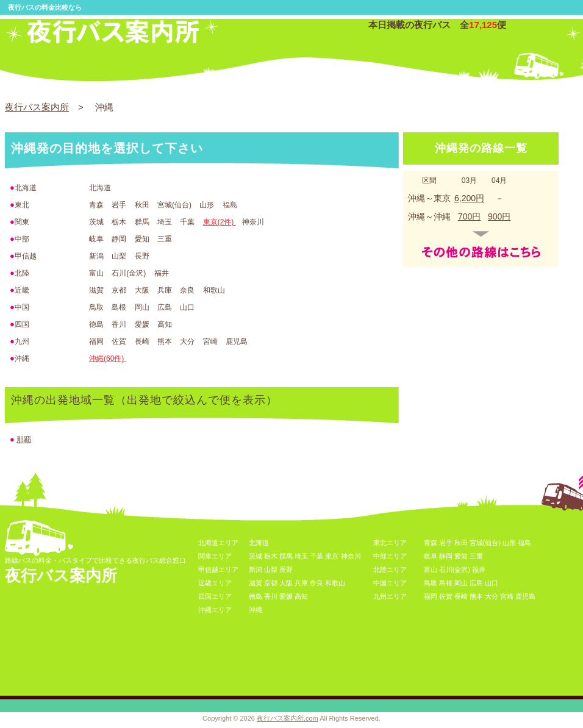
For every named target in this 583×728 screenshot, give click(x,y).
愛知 (461, 556)
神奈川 (351, 556)
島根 (446, 583)
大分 (492, 596)
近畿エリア (215, 583)
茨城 (256, 556)
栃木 (271, 556)
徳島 (256, 596)
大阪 (286, 583)
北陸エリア (390, 569)
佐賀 (446, 596)
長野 (286, 569)
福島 (524, 543)
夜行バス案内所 (37, 107)
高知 (301, 596)
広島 (476, 583)
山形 (509, 543)
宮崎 (507, 596)
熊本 (476, 596)
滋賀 (256, 583)
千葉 (317, 556)
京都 (271, 583)
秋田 (461, 543)
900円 (499, 216)
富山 (431, 569)
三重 (476, 556)
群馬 (286, 556)
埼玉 (301, 556)
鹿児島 (525, 596)
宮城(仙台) (485, 543)
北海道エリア (218, 543)
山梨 (271, 569)
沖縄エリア (215, 610)
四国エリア (215, 596)
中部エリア (390, 556)
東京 (332, 556)
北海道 (259, 543)
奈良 (317, 583)
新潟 (256, 569)
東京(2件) (220, 222)
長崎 (461, 596)
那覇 (24, 440)
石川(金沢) (455, 569)
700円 (469, 216)
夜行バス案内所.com (288, 718)
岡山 (461, 583)
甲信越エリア (218, 569)
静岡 (446, 556)
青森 (431, 543)
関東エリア (215, 556)
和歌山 (335, 583)
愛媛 (286, 596)
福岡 (431, 596)
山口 (492, 583)
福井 (479, 569)
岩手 (446, 543)
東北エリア (390, 543)
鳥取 (431, 583)
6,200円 (469, 198)
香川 (271, 596)
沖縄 (256, 610)
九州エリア (390, 596)
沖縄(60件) (108, 359)
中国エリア (390, 583)
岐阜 (431, 556)
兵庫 (301, 583)
